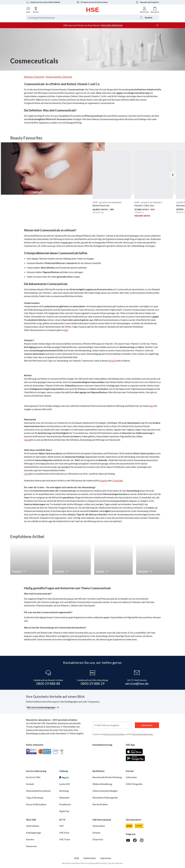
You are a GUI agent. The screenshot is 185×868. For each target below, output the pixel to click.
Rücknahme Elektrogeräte (105, 798)
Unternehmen (33, 826)
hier (66, 330)
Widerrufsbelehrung (102, 784)
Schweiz (96, 833)
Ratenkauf (64, 798)
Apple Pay (64, 811)
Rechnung (64, 791)
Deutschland (99, 826)
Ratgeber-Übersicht (34, 77)
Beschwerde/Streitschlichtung (107, 777)
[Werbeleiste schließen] (157, 25)
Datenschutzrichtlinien (114, 734)
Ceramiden (118, 480)
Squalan (103, 480)
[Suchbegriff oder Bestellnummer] (79, 18)
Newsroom (31, 846)
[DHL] (129, 826)
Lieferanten (131, 777)
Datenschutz (90, 858)
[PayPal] (64, 777)
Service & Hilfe (33, 777)
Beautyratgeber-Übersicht (59, 77)
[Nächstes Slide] (173, 175)
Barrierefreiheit (100, 804)
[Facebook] (135, 840)
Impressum (106, 858)
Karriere (30, 839)
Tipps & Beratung (35, 798)
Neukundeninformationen (38, 791)
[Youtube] (128, 840)
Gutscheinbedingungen (142, 734)
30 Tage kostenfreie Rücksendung (92, 2)
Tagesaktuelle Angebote (147, 2)
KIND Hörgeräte (134, 784)
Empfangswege (33, 833)
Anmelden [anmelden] (147, 725)
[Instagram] (142, 840)
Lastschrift (65, 784)
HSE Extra (64, 833)
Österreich (98, 839)
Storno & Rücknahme (36, 804)
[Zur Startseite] (93, 10)
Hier (26, 440)
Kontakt (30, 784)
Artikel (112, 361)
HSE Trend (65, 839)
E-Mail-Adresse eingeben (107, 725)
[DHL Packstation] (139, 826)
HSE (61, 826)
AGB (77, 858)
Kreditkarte (65, 804)
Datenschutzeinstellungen (105, 791)
